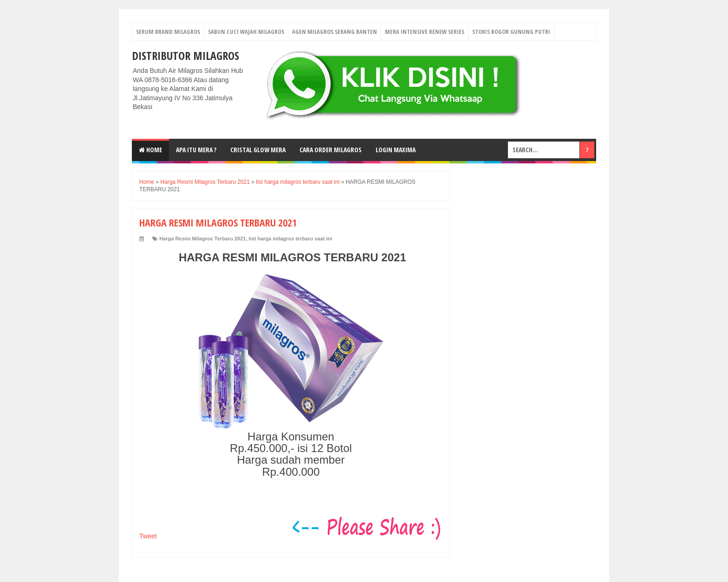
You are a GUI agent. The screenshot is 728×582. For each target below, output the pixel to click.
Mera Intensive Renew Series (425, 32)
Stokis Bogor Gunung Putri (511, 32)
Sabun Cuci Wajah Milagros (246, 32)
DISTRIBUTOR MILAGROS (185, 55)
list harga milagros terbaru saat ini (291, 239)
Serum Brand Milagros (168, 32)
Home (150, 150)
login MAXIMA (396, 150)
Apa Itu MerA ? (196, 150)
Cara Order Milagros (331, 150)
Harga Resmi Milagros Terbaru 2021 (202, 239)
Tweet (148, 536)
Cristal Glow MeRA (258, 150)
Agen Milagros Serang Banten (335, 32)
